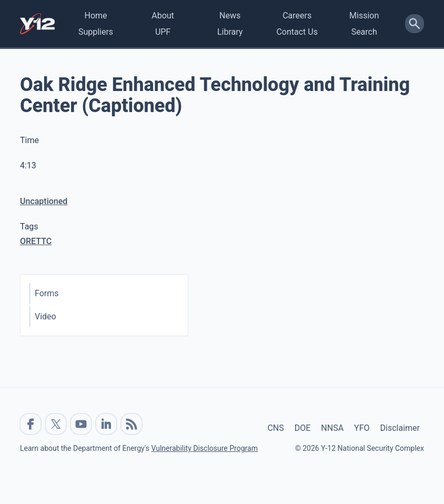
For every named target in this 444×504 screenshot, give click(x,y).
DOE (303, 428)
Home (95, 16)
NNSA (332, 428)
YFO (362, 428)
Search (364, 32)
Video (46, 316)
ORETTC (36, 241)
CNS (275, 428)
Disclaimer (400, 428)
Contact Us (297, 32)
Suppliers (96, 32)
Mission (364, 16)
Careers (297, 16)
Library (230, 32)
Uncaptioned (44, 201)
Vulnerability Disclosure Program (204, 448)
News (230, 16)
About (163, 16)
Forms (47, 293)
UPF (163, 32)
